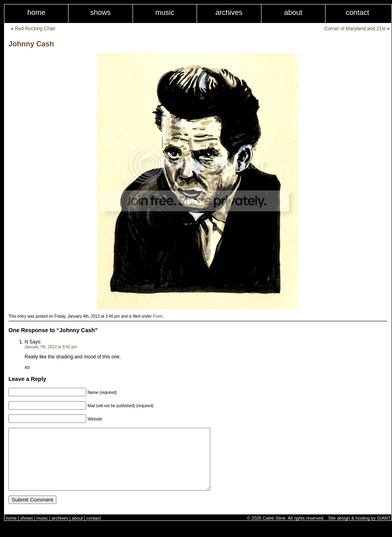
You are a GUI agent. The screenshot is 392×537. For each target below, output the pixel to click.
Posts (158, 316)
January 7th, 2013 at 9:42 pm (51, 347)
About (293, 12)
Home (36, 12)
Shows (101, 12)
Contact (94, 530)
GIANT (384, 530)
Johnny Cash (31, 44)
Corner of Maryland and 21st (355, 29)
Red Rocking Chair (35, 29)
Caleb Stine (274, 530)
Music (165, 12)
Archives (229, 12)
